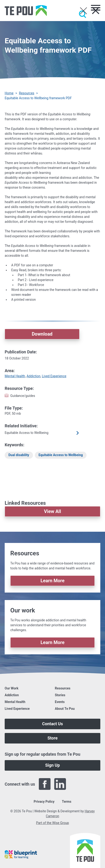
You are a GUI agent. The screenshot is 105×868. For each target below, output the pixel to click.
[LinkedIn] (60, 784)
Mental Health (15, 376)
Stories (60, 695)
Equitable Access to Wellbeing (61, 455)
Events (60, 702)
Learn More (52, 581)
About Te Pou (65, 709)
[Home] (26, 11)
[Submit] (83, 14)
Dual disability (19, 455)
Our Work (12, 688)
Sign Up (52, 765)
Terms (67, 802)
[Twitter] (76, 784)
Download (42, 334)
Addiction (33, 376)
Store (52, 738)
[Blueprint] (21, 854)
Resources (27, 93)
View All (52, 511)
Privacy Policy (44, 802)
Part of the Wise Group (52, 823)
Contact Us (52, 724)
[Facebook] (45, 784)
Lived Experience (54, 376)
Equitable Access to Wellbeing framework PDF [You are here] (38, 98)
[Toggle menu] (96, 8)
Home (9, 93)
